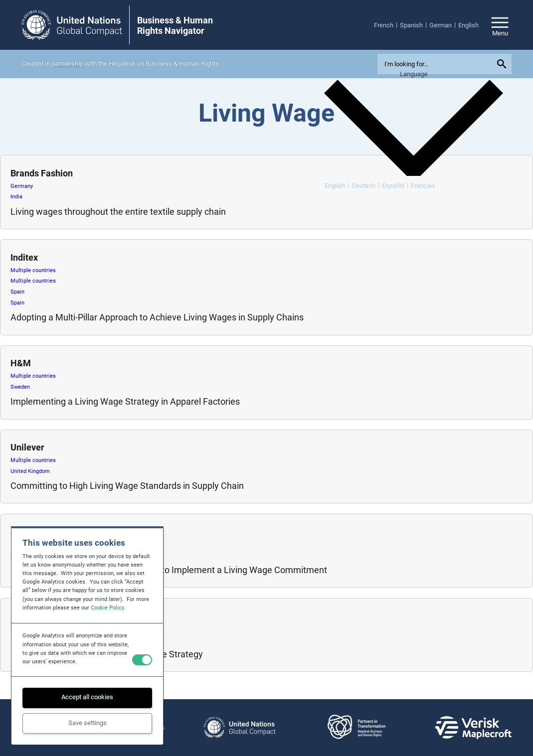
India (16, 197)
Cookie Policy (107, 608)
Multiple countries (33, 270)
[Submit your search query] (503, 64)
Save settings (88, 723)
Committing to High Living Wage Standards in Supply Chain (127, 486)
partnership (67, 64)
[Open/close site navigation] (500, 25)
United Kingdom (30, 471)
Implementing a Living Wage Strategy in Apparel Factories (125, 401)
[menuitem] (387, 25)
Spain (17, 292)
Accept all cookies (87, 697)
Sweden (20, 387)
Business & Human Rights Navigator (175, 26)
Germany (22, 186)
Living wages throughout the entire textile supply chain (118, 212)
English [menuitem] (335, 186)
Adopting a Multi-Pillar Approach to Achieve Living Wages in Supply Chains (157, 317)
